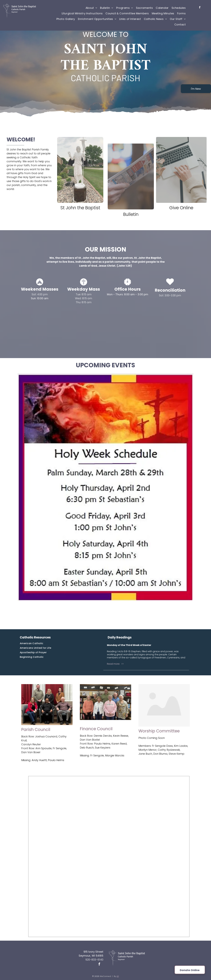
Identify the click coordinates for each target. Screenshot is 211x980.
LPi (118, 976)
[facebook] (200, 8)
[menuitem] (91, 8)
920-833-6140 (94, 960)
